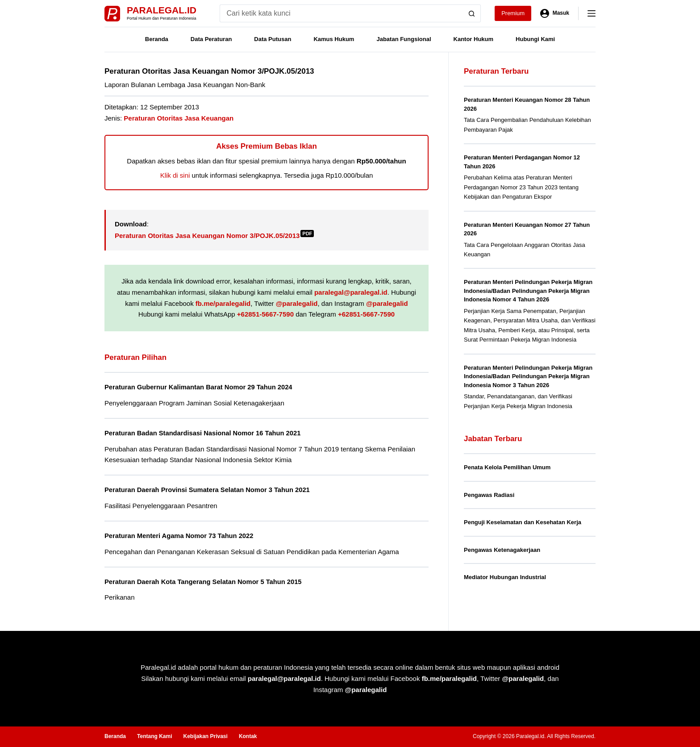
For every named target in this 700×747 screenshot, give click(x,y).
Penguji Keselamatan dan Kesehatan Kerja (523, 522)
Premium (513, 13)
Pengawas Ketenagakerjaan (502, 550)
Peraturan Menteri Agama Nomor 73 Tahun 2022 (185, 536)
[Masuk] (555, 13)
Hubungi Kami (535, 39)
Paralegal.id (162, 10)
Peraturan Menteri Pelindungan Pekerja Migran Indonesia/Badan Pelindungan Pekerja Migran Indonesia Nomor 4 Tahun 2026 (528, 291)
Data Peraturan (211, 39)
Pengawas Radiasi (489, 495)
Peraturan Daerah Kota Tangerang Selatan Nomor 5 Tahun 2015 (211, 582)
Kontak (248, 736)
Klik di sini (175, 175)
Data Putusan (273, 39)
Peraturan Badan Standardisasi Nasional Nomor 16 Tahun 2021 (211, 433)
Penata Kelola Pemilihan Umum (507, 467)
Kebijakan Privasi (205, 736)
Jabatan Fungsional (404, 39)
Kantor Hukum (474, 39)
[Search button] (472, 13)
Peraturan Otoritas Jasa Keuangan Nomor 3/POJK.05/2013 (214, 236)
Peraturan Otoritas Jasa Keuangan (179, 118)
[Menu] (592, 13)
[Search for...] (341, 13)
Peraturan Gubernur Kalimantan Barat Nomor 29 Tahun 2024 (206, 387)
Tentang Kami (154, 736)
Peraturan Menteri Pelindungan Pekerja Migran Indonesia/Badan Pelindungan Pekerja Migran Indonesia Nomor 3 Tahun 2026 (528, 376)
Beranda (157, 39)
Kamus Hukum (334, 39)
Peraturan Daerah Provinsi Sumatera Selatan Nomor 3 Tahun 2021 (216, 490)
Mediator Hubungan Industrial (505, 577)
